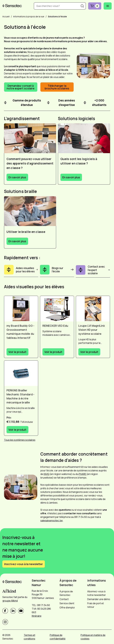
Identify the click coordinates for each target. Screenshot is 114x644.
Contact (64, 599)
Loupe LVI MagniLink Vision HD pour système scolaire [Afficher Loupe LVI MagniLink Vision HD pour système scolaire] (92, 330)
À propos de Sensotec (66, 593)
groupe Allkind (10, 601)
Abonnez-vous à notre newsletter (97, 593)
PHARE (83, 474)
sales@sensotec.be (52, 521)
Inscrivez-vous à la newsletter (24, 564)
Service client (67, 603)
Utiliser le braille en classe (26, 232)
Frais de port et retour (96, 605)
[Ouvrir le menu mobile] (108, 6)
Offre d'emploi (67, 608)
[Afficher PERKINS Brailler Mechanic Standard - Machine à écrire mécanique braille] (21, 373)
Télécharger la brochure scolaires (57, 87)
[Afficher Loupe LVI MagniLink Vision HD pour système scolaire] (93, 309)
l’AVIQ (46, 474)
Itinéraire (37, 616)
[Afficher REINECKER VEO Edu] (57, 309)
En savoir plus (17, 177)
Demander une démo (99, 599)
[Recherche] (82, 6)
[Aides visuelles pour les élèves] (21, 271)
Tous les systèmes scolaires (20, 440)
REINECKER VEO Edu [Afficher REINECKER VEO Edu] (55, 326)
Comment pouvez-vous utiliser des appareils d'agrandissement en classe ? (30, 163)
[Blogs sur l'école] (57, 271)
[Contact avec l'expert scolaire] (93, 271)
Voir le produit (17, 352)
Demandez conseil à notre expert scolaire (21, 87)
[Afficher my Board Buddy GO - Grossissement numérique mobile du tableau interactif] (21, 309)
